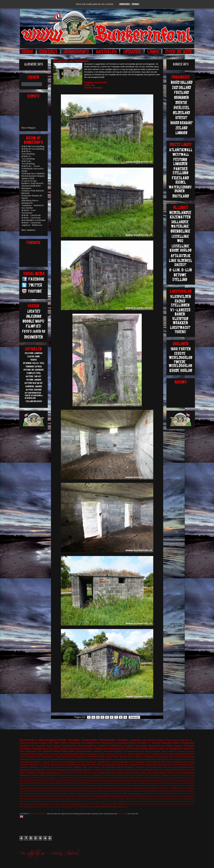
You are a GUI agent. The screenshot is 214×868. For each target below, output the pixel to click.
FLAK (177, 770)
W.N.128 (64, 791)
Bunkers (160, 740)
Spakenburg (44, 804)
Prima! (135, 4)
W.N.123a (43, 765)
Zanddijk (51, 783)
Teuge (173, 783)
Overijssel (129, 746)
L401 (48, 788)
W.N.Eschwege (95, 807)
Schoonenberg (105, 793)
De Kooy (151, 796)
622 (155, 765)
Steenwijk (135, 788)
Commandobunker (130, 751)
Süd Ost (54, 762)
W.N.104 (116, 804)
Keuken (191, 770)
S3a (144, 740)
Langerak (45, 762)
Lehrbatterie (55, 788)
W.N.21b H (38, 796)
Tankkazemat (117, 793)
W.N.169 (162, 804)
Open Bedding (96, 749)
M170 (72, 780)
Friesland (56, 751)
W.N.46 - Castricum (31, 218)
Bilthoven (65, 775)
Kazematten (89, 740)
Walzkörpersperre (187, 767)
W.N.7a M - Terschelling (28, 162)
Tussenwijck (181, 783)
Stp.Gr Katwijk (86, 799)
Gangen (61, 770)
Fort (22, 751)
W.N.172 (174, 804)
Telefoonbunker (47, 757)
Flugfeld (191, 786)
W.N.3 (153, 799)
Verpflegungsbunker (135, 793)
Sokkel (134, 783)
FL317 (180, 796)
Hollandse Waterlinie (106, 759)
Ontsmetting (92, 793)
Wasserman (93, 786)
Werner (101, 786)
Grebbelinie (135, 740)
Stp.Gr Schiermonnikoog (63, 804)
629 (149, 791)
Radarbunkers (92, 754)
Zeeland (176, 743)
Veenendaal (141, 746)
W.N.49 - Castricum (31, 215)
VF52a (163, 778)
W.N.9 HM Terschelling (33, 146)
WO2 (184, 799)
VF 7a (100, 804)
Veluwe (164, 751)
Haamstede (24, 788)
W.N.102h (23, 791)
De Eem (132, 757)
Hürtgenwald (189, 773)
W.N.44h (64, 796)
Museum (66, 793)
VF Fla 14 (167, 788)
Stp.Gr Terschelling (118, 743)
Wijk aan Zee (46, 770)
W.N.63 (169, 799)
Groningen (63, 749)
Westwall (124, 757)
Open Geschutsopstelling (101, 780)
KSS (103, 767)
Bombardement (142, 796)
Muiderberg (25, 749)
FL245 (187, 791)
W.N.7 (67, 807)
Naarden (120, 767)
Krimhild (29, 799)
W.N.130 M (72, 791)
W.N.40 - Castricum (31, 223)
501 (48, 759)
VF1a (188, 783)
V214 (96, 804)
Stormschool (155, 780)
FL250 (176, 796)
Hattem (155, 773)
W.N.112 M (39, 791)
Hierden (63, 802)
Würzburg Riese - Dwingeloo (30, 202)
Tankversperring (181, 754)
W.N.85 (130, 770)
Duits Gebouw (167, 762)
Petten (115, 762)
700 (135, 796)
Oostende (56, 799)
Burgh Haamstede (153, 751)
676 (126, 786)
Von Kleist (177, 780)
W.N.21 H (55, 786)
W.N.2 (192, 804)
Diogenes (73, 775)
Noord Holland (54, 746)
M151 (99, 765)
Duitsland (155, 754)
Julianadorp (25, 775)
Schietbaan (41, 773)
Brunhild (61, 778)
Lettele (38, 799)
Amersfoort (108, 751)
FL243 (78, 778)
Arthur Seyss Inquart (114, 773)
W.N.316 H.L (70, 786)
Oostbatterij (129, 767)
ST (98, 793)
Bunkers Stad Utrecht (32, 183)
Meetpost (49, 799)
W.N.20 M (23, 807)
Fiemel (58, 780)
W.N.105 (122, 804)
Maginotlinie (122, 802)
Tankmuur (54, 754)
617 (68, 783)
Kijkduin (23, 773)
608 (37, 778)
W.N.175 (184, 793)
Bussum (127, 773)
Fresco (143, 773)
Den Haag (82, 765)
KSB (68, 780)
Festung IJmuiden (39, 743)
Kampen (37, 762)
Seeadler (73, 799)
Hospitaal (101, 762)
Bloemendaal (91, 762)
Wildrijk (103, 807)
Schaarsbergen (109, 765)
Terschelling (87, 743)
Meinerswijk (111, 767)
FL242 (84, 783)
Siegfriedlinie (124, 762)
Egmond (140, 757)
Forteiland (54, 759)
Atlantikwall (189, 749)
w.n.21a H (95, 773)
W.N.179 (187, 804)
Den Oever (91, 765)
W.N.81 (86, 773)
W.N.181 (30, 796)
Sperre (154, 759)
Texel (85, 749)
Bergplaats (75, 754)
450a (29, 802)
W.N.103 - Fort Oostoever (28, 212)
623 (71, 783)
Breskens (42, 802)
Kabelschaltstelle (189, 796)
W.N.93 (29, 783)
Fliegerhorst (172, 740)
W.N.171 (168, 804)
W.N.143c (133, 799)
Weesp (37, 770)
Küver (126, 759)
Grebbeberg (149, 757)
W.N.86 (116, 791)
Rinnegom (107, 788)
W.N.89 (79, 796)
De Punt (174, 765)
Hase (149, 773)
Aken (102, 773)
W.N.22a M (147, 799)
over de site (122, 814)
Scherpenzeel (187, 743)
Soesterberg (146, 759)
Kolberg (32, 788)
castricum (42, 759)
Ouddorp (115, 780)
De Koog (172, 786)
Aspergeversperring (158, 749)
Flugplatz (77, 767)
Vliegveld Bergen (157, 746)
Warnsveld (30, 780)
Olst (172, 754)
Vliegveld (166, 743)
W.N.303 (109, 791)
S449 (67, 799)
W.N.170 (169, 793)
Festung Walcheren (96, 775)
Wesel (122, 791)
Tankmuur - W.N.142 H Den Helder (32, 207)
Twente (161, 759)
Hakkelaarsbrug (26, 762)
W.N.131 (80, 791)
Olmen (108, 762)
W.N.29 (51, 796)
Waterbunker (92, 757)
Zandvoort (184, 740)
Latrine (23, 757)
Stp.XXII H (143, 788)
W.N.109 (31, 791)
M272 (60, 793)
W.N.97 (23, 780)
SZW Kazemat (133, 749)
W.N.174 (139, 799)
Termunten (164, 780)
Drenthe (53, 749)
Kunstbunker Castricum (33, 220)
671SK (153, 791)
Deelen (83, 754)
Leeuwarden (70, 770)
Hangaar (191, 762)
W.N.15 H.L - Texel (31, 166)
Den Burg (55, 767)
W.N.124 (40, 786)
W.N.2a (103, 791)
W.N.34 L (56, 807)
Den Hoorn (77, 783)
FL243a (181, 791)
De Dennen (45, 767)
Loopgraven (31, 751)
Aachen (46, 778)
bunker (118, 751)
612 (118, 786)
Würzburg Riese (130, 791)
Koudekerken (40, 788)
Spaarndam (141, 783)
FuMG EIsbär (55, 802)
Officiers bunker (91, 788)
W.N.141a (149, 804)
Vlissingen (189, 746)
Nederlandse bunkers (114, 740)
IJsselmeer (173, 751)
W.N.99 (91, 796)
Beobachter (154, 786)
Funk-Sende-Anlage (27, 793)
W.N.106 (128, 804)
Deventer (157, 796)
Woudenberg (76, 749)
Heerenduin (183, 765)
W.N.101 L (59, 773)
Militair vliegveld (175, 746)
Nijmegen (34, 765)
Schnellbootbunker (128, 778)
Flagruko (184, 770)
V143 (92, 804)
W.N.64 (62, 807)
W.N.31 (57, 796)
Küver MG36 (90, 802)
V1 (88, 759)
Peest (100, 788)
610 (145, 791)
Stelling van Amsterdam (155, 783)
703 (64, 765)
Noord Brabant (85, 780)
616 (36, 780)
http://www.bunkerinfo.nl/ (38, 814)
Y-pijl (45, 783)
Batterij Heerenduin (179, 759)
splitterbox (23, 802)
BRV (158, 791)
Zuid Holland (44, 751)
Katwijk (144, 749)
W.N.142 (116, 770)
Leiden (115, 802)
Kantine (90, 783)
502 (149, 754)
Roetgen (127, 783)
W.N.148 (47, 786)
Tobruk (64, 743)
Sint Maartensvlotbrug (152, 778)
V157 (110, 799)
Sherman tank (155, 767)
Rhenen (72, 759)
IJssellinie (25, 746)
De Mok (179, 786)
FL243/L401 (50, 780)
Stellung (50, 773)
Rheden (62, 799)
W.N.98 (176, 767)
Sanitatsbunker (132, 780)
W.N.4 (158, 799)
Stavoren (51, 804)
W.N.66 (174, 799)
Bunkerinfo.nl (28, 740)
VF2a (192, 783)
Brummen (42, 780)
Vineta (110, 804)
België (147, 786)
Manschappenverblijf (52, 740)
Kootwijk (23, 799)
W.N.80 (71, 807)
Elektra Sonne (82, 775)
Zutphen (150, 765)
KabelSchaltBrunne (73, 802)
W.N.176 (185, 775)
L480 (107, 802)
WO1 (136, 770)
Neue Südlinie (175, 757)
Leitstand (34, 775)
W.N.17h (23, 796)
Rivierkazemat (134, 759)
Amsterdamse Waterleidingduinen (80, 746)
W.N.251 (36, 807)
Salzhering (23, 804)
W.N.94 (85, 796)
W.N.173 (177, 793)
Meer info (125, 4)
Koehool (83, 802)
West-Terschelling (153, 762)
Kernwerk (119, 759)
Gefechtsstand (180, 762)
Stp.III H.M (100, 770)
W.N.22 (45, 796)
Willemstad (110, 807)
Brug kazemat (164, 765)
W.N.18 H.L (95, 791)
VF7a (59, 775)
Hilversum (108, 775)
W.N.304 (42, 807)
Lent (33, 799)
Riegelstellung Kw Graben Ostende (167, 802)
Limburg (42, 775)
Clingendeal (72, 765)
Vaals (22, 786)
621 (64, 762)
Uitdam (105, 799)
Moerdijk (130, 802)
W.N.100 (191, 788)
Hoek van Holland (175, 773)
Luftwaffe (120, 775)
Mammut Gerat (106, 778)
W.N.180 (118, 754)
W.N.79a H (72, 796)
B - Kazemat (154, 743)
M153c (43, 799)
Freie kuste (165, 754)
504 (126, 796)
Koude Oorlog (100, 743)
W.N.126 (135, 804)
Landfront (103, 746)
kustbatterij (58, 783)
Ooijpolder (31, 773)
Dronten (191, 759)
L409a (98, 802)
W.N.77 (79, 786)
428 (142, 791)
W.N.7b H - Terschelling (28, 153)
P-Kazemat (140, 767)
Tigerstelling (64, 754)
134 (60, 762)
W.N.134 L (141, 804)
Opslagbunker (175, 749)
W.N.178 (191, 793)
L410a (102, 802)
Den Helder (54, 743)
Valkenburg (176, 788)
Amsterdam (34, 767)
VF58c (127, 799)
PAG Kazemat (38, 746)
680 (133, 796)
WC (132, 762)
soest (125, 807)
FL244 (185, 786)
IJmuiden (74, 740)
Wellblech (106, 796)
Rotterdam (183, 802)
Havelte (101, 757)
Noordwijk (137, 802)
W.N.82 (123, 770)
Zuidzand (23, 778)
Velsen (27, 786)
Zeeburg (120, 807)
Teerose (160, 788)
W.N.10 (33, 786)
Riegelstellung (118, 783)
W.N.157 (87, 791)
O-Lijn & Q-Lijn (29, 181)
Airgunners (35, 802)
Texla (171, 780)
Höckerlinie (24, 765)
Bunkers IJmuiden (138, 743)
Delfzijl (67, 778)
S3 (147, 767)
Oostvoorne (51, 775)
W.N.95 (85, 786)
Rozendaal (191, 802)
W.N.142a (162, 793)
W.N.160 (191, 778)
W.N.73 (167, 759)
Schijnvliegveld (144, 780)
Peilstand (122, 780)
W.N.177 (181, 804)
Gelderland (74, 743)
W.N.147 (184, 778)
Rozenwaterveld (33, 757)
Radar (141, 751)
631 (122, 786)
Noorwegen (144, 802)
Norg (83, 788)
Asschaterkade (80, 757)
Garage (97, 767)
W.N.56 (163, 799)
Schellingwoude (125, 788)
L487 (111, 802)
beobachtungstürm (118, 796)
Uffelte (125, 793)
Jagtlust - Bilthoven (32, 225)
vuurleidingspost (110, 786)
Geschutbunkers (84, 751)
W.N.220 (51, 765)
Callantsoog (163, 786)
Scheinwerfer (25, 759)
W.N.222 (191, 780)
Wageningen (139, 762)
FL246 (55, 770)
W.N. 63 (184, 788)
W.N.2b (191, 754)
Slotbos (137, 754)
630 (162, 770)
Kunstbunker (108, 783)
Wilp (115, 807)
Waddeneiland (37, 783)
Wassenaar (143, 770)
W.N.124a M (55, 791)
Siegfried (139, 778)
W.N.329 (93, 759)
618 (130, 796)
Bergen (40, 754)
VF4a (122, 799)
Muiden (33, 754)
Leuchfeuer (64, 788)
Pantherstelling (188, 757)
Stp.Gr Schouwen (106, 754)
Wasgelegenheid (27, 770)
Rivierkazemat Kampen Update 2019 (33, 177)
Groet (63, 780)
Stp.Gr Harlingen (162, 775)
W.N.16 (184, 780)
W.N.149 (178, 775)
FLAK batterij (128, 754)
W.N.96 (87, 807)
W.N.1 (146, 793)
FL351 (48, 802)
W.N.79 (180, 799)
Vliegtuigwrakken (40, 749)
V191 (114, 799)
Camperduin (169, 770)
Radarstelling (68, 751)
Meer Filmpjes (29, 128)
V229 (118, 799)
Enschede (80, 762)
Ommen (151, 802)
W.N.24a (30, 807)
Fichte (84, 778)
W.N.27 (62, 786)
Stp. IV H (92, 770)
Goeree (47, 754)
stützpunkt (31, 778)
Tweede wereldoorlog (63, 757)
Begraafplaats (138, 786)
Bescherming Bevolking (169, 791)
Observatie (117, 778)
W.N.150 (156, 804)
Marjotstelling (82, 770)
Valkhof (105, 804)
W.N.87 (77, 807)
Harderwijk (64, 759)
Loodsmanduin (75, 788)
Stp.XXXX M (85, 804)
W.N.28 (23, 783)
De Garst (135, 773)
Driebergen (165, 796)
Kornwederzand (161, 757)
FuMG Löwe (87, 767)
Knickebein (48, 793)
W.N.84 (191, 775)
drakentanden (154, 770)
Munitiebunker (116, 746)
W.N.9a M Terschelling (33, 149)
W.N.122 (47, 791)
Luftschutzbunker (93, 778)
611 (64, 783)
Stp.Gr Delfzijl (150, 775)
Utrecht (151, 740)
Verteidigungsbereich (114, 749)
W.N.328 (79, 773)
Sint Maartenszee (33, 804)
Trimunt (109, 770)
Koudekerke (98, 783)
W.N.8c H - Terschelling (28, 157)
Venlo (172, 775)
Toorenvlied (167, 767)
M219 (77, 780)
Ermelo (73, 778)
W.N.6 (143, 765)
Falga (192, 791)
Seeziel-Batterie (112, 757)
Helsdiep (163, 773)
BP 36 (130, 786)
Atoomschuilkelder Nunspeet (31, 187)
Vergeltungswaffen (173, 778)
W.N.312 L (49, 807)
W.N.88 (82, 807)
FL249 (171, 796)
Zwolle (144, 754)
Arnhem (181, 751)
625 (41, 778)
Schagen (115, 788)
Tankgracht (152, 788)
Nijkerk (72, 793)
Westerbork (191, 799)
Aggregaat (71, 762)
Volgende (134, 717)
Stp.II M (167, 783)
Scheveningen (122, 765)
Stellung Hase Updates (33, 173)
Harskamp (39, 793)
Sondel (79, 799)
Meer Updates (29, 230)
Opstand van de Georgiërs (134, 775)
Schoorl (34, 759)
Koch (114, 775)
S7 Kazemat (81, 759)
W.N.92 (59, 765)
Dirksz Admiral (66, 767)
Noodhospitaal (81, 793)
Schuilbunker (134, 765)
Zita (138, 791)
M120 (55, 793)
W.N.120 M (69, 773)
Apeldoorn (53, 778)
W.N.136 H (153, 793)
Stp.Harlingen (76, 804)
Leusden (98, 751)
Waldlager (99, 796)
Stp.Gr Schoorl (97, 799)
